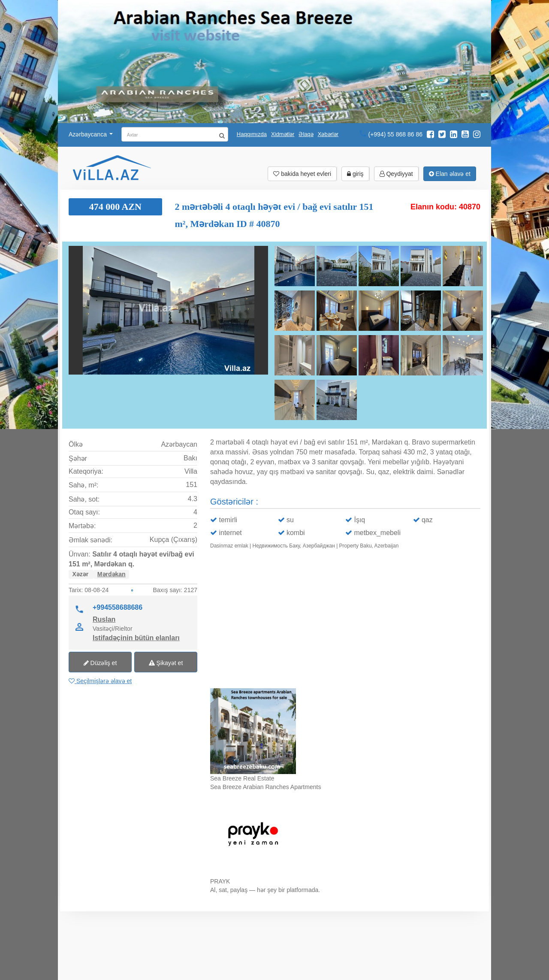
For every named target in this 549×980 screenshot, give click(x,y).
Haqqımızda (252, 134)
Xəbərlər (328, 134)
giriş (355, 174)
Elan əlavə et (450, 174)
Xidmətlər (283, 134)
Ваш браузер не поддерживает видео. (345, 621)
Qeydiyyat (396, 174)
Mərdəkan (112, 574)
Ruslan (104, 619)
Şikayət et (166, 663)
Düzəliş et (100, 663)
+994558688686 (118, 607)
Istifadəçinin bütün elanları (136, 638)
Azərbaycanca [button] (91, 134)
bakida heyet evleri (302, 174)
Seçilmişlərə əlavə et (100, 681)
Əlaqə (306, 134)
